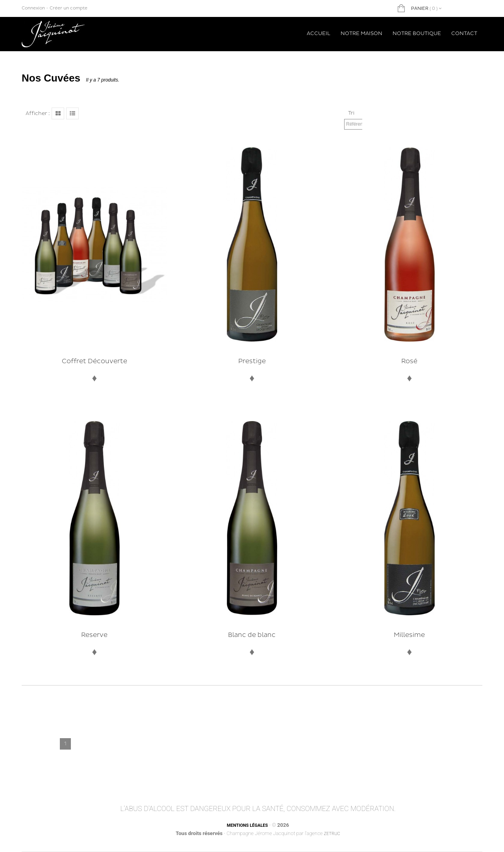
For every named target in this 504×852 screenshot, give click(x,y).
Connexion (33, 8)
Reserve (94, 635)
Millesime (409, 635)
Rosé (409, 361)
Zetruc (332, 834)
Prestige (252, 361)
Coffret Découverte (94, 361)
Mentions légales (247, 825)
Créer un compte (69, 8)
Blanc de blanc (252, 635)
